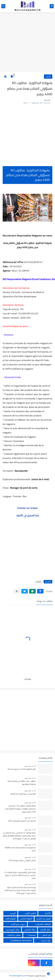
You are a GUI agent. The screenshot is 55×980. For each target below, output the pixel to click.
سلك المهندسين (13, 930)
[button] (40, 591)
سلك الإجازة (45, 930)
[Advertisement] (27, 42)
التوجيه (13, 913)
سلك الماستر (30, 930)
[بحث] (3, 6)
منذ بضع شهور (29, 766)
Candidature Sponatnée (21, 940)
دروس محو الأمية (18, 924)
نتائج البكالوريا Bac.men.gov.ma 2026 (22, 769)
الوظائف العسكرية (43, 924)
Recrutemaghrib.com (18, 976)
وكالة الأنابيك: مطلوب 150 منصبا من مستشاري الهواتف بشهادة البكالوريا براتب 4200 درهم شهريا (20, 809)
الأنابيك (48, 77)
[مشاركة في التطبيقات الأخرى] (17, 591)
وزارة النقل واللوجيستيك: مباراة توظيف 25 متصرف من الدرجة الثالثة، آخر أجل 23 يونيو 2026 (20, 875)
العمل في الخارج (44, 919)
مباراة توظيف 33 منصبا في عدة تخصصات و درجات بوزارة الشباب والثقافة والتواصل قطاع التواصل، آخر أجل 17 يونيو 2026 (19, 836)
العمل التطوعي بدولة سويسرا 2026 (22, 861)
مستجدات (31, 935)
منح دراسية (46, 940)
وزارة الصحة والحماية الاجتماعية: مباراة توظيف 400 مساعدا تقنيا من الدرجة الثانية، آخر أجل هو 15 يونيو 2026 (20, 890)
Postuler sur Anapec (27, 508)
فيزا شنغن (46, 935)
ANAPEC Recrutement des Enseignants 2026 (20, 849)
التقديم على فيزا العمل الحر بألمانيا (23, 794)
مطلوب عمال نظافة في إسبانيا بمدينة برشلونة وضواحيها (22, 783)
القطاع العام (11, 919)
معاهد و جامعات (14, 935)
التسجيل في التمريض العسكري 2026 (22, 821)
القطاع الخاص (26, 919)
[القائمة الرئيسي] (52, 6)
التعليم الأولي (30, 913)
